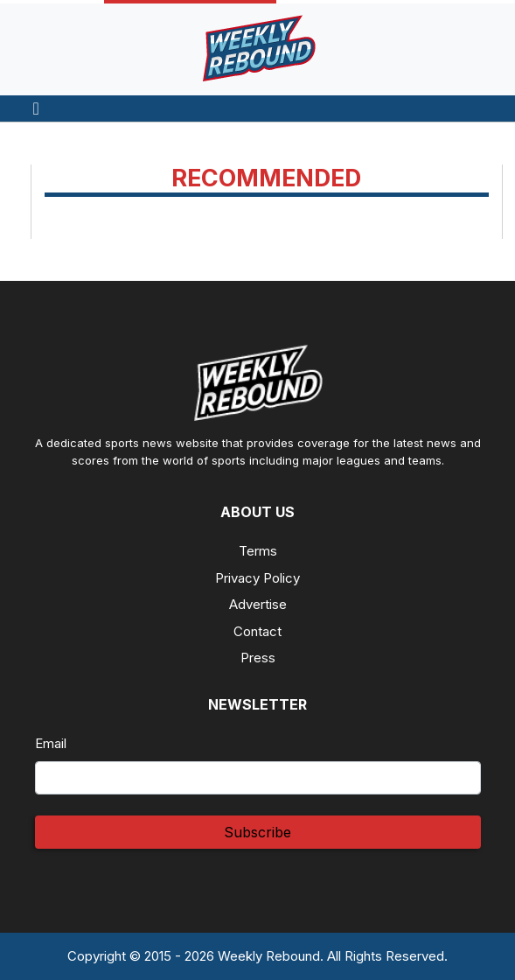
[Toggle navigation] (36, 108)
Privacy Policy (257, 578)
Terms (258, 551)
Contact (257, 631)
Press (258, 658)
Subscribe (257, 832)
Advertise (258, 604)
